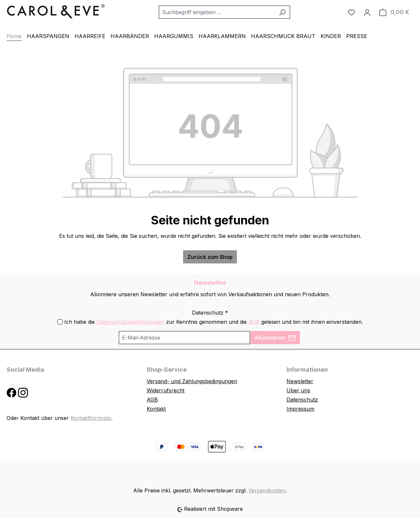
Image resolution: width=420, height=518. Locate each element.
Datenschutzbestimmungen (130, 322)
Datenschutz (302, 400)
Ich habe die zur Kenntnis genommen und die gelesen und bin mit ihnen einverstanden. (214, 322)
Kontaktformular (91, 418)
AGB (254, 322)
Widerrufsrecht (166, 390)
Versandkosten (267, 490)
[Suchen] (282, 12)
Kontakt (156, 409)
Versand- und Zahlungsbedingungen (192, 381)
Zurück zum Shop (210, 257)
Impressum (300, 409)
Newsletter (300, 381)
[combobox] (217, 12)
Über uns (298, 390)
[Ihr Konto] (367, 12)
